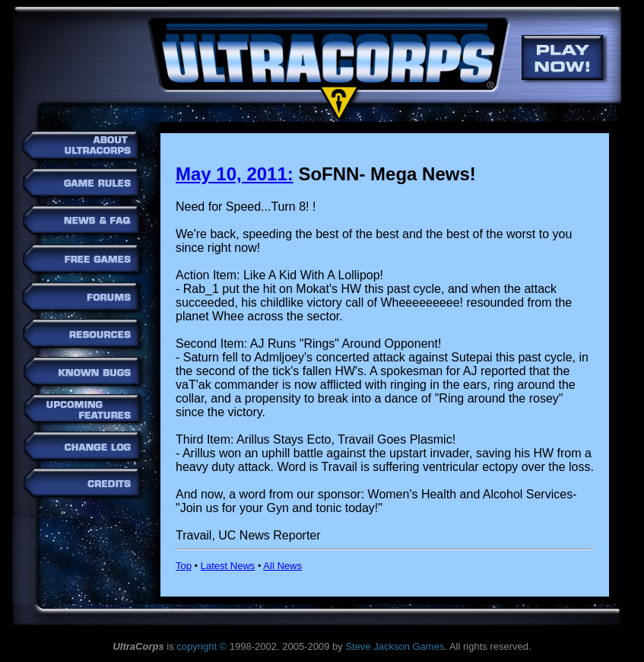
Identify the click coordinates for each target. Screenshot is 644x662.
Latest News (228, 566)
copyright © (201, 646)
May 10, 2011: (235, 174)
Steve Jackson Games (395, 646)
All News (282, 566)
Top (184, 566)
